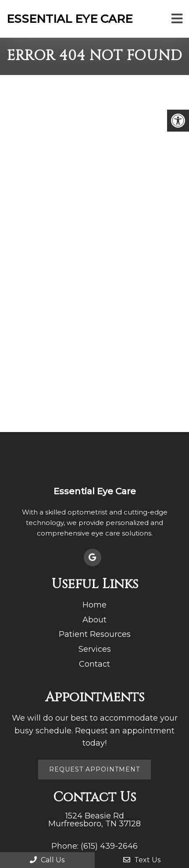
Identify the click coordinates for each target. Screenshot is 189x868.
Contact (94, 664)
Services (95, 649)
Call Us (47, 860)
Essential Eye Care (70, 19)
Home (94, 605)
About (94, 620)
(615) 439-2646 (109, 846)
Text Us (142, 860)
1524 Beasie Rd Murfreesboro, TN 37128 (94, 820)
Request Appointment (94, 769)
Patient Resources (95, 634)
